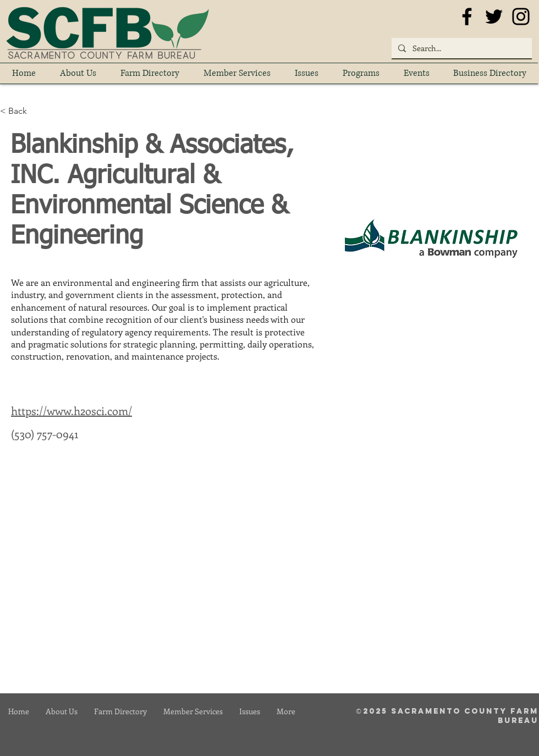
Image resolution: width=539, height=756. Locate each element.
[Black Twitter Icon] (494, 16)
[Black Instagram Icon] (521, 16)
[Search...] (461, 48)
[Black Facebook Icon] (467, 16)
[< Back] (22, 111)
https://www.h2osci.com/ (71, 410)
